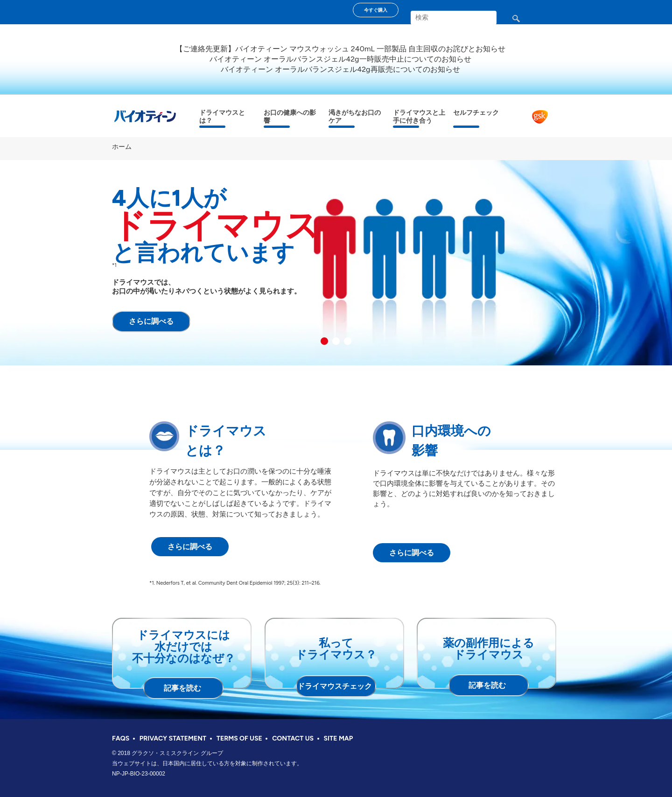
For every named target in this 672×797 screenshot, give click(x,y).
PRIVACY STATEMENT (173, 738)
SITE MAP (339, 738)
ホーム (122, 147)
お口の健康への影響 (290, 117)
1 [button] (324, 341)
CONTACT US (293, 738)
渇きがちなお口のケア (355, 117)
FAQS (121, 738)
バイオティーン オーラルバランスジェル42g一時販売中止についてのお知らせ (340, 59)
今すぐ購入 (376, 10)
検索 (524, 22)
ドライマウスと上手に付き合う (419, 117)
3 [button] (348, 341)
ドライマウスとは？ (222, 117)
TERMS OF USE (239, 738)
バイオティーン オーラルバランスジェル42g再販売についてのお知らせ (340, 69)
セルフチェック (476, 113)
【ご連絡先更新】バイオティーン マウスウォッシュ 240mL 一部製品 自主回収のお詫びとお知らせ (340, 49)
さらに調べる (151, 321)
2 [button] (336, 341)
